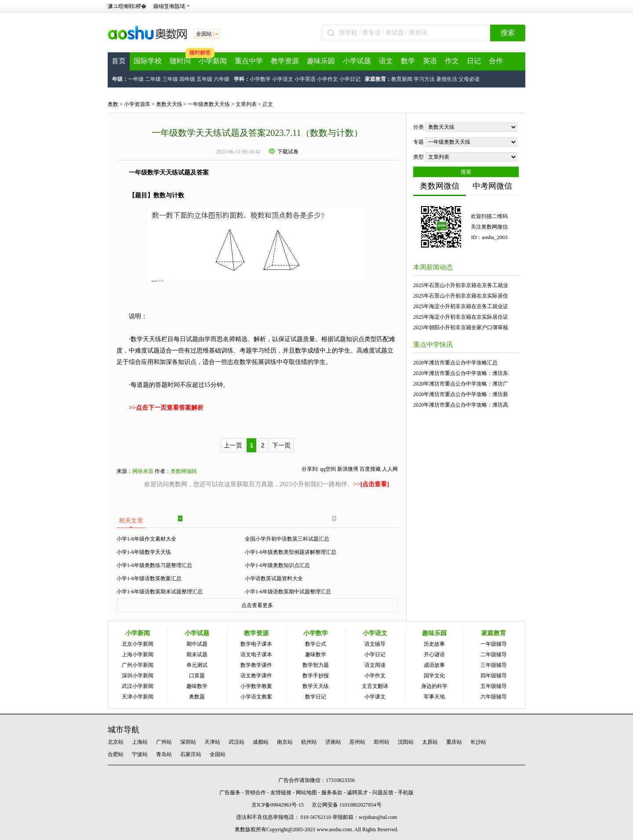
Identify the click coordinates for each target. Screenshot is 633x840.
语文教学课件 (256, 676)
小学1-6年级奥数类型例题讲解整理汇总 (291, 552)
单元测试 (197, 665)
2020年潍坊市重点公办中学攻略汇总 (455, 363)
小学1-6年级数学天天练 (144, 552)
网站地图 (306, 793)
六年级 (222, 79)
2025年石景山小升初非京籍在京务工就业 (461, 285)
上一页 (233, 445)
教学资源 (285, 61)
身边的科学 (434, 686)
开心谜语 (434, 655)
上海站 (140, 742)
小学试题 (357, 61)
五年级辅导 (494, 686)
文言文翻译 (375, 686)
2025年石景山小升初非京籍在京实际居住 (461, 296)
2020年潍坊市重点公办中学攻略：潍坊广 (461, 384)
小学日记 (350, 79)
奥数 (113, 104)
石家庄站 (191, 754)
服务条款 (332, 793)
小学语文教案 (256, 697)
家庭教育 (494, 633)
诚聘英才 (357, 793)
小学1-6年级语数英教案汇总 (149, 578)
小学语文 (283, 79)
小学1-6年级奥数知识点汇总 (277, 565)
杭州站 (309, 742)
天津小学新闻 (138, 697)
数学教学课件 (256, 665)
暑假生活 (447, 79)
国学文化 (434, 676)
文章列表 (246, 104)
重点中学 (249, 61)
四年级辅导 (494, 676)
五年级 (204, 79)
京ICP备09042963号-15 (278, 805)
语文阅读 (375, 665)
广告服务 (230, 793)
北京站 (116, 742)
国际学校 (148, 61)
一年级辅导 (494, 644)
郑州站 (382, 742)
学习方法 (424, 79)
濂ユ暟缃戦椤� (127, 6)
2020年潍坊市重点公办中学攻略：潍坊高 (461, 405)
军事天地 (434, 697)
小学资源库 (137, 104)
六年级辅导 (494, 697)
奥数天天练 (169, 104)
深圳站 (188, 742)
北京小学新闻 (138, 644)
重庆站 (454, 742)
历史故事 (434, 644)
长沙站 (478, 742)
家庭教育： (378, 79)
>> (371, 484)
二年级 (153, 79)
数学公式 (316, 644)
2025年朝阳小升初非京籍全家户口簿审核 (461, 327)
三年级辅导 (494, 665)
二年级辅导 (494, 655)
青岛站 (164, 754)
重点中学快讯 (433, 345)
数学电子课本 (256, 644)
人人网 (390, 469)
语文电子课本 (256, 655)
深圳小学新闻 (138, 676)
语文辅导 (375, 644)
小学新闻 (213, 61)
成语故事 (434, 665)
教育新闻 (402, 79)
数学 (408, 61)
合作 (496, 61)
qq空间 (328, 469)
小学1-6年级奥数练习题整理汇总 (154, 565)
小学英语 (305, 79)
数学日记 (316, 697)
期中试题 (197, 644)
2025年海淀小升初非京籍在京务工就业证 (461, 306)
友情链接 (281, 793)
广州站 (164, 742)
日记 (474, 61)
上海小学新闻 (138, 655)
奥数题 (197, 697)
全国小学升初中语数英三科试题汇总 (287, 539)
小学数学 (260, 79)
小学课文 (375, 697)
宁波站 (140, 754)
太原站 (430, 742)
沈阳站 (406, 742)
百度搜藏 (370, 469)
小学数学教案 (256, 686)
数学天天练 (316, 686)
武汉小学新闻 (138, 686)
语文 (386, 61)
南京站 (285, 742)
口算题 (197, 676)
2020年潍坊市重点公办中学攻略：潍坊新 (461, 394)
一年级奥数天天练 (209, 104)
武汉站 (236, 742)
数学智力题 (316, 665)
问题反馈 (383, 793)
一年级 (136, 79)
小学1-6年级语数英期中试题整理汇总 (288, 592)
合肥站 (116, 754)
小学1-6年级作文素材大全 (146, 539)
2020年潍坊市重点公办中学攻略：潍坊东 (461, 373)
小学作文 (327, 79)
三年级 (170, 79)
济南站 (333, 742)
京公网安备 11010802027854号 (347, 805)
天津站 (212, 742)
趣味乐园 (321, 61)
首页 (119, 61)
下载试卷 (284, 152)
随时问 (180, 61)
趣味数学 (197, 686)
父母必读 (469, 79)
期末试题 (197, 655)
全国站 (218, 754)
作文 (452, 61)
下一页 (281, 445)
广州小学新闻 (138, 665)
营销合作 (255, 793)
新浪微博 (348, 469)
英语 (430, 61)
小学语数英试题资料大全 (274, 578)
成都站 (261, 742)
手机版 (406, 793)
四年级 (187, 79)
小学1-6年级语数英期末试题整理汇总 (160, 592)
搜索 (508, 33)
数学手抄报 (316, 676)
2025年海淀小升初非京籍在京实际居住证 (461, 317)
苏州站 (357, 742)
